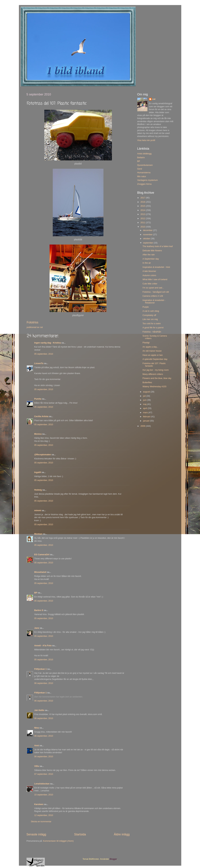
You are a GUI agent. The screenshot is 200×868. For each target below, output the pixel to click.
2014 (143, 210)
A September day (151, 259)
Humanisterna (144, 173)
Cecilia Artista (41, 416)
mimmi (38, 510)
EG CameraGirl (42, 555)
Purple (146, 307)
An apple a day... (150, 347)
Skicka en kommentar (41, 822)
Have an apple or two (153, 355)
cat (154, 99)
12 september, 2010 (44, 815)
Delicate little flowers (152, 251)
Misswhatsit (40, 572)
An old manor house (152, 351)
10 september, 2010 (44, 795)
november (148, 235)
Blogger (113, 859)
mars (146, 413)
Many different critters (153, 374)
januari (146, 421)
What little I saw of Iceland (155, 279)
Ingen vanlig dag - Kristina (48, 343)
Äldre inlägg (122, 834)
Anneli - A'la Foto (43, 646)
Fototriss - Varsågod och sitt (156, 292)
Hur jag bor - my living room (156, 370)
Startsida (80, 834)
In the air (147, 263)
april (145, 408)
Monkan (38, 534)
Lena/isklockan (42, 784)
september (148, 243)
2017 (143, 198)
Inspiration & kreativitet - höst (156, 267)
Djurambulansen (145, 165)
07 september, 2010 (44, 774)
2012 (143, 219)
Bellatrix (141, 158)
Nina (37, 728)
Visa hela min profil (146, 140)
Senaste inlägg (36, 834)
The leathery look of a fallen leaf (158, 246)
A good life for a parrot (153, 328)
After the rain (149, 255)
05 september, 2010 (44, 354)
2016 (143, 202)
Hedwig (38, 490)
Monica (38, 434)
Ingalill (38, 472)
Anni (37, 746)
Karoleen (39, 804)
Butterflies (147, 382)
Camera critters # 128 (153, 296)
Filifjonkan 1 (40, 669)
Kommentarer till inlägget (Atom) (58, 841)
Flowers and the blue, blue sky (157, 378)
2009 (143, 426)
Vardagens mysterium (148, 180)
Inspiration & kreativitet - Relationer (154, 302)
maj (145, 404)
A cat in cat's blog (151, 311)
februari (147, 417)
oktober (147, 239)
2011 (143, 223)
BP (36, 593)
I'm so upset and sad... (153, 288)
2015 (143, 206)
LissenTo (39, 363)
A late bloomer (149, 271)
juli (145, 396)
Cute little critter (150, 284)
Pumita (38, 399)
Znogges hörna (144, 184)
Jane (37, 628)
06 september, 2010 (44, 683)
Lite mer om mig (150, 319)
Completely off (149, 315)
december (148, 230)
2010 (143, 227)
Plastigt (146, 343)
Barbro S (39, 610)
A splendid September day (155, 359)
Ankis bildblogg (144, 154)
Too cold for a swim (152, 324)
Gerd (140, 169)
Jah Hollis (39, 710)
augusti (147, 392)
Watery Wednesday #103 (154, 387)
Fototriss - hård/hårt (152, 332)
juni (145, 400)
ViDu (37, 766)
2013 (143, 214)
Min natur (142, 176)
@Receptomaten (43, 455)
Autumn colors (149, 275)
